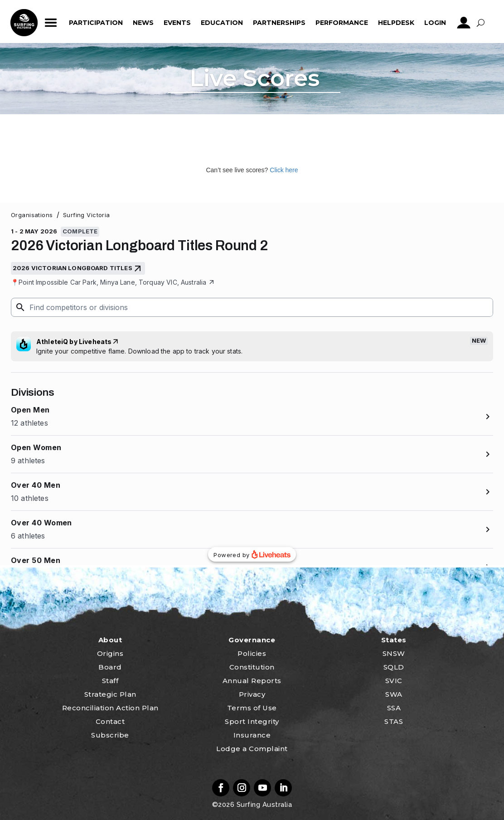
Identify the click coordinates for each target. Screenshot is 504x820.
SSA (394, 708)
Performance (342, 23)
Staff (110, 681)
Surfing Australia (263, 805)
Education (222, 23)
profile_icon (464, 23)
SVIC (394, 681)
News (143, 23)
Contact (110, 721)
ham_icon (51, 23)
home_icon (24, 23)
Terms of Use (252, 708)
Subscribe (110, 735)
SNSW (394, 653)
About (110, 640)
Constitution (252, 667)
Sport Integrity (252, 721)
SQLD (394, 667)
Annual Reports (252, 681)
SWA (394, 694)
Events (177, 23)
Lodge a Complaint (252, 749)
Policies (252, 653)
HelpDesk (396, 23)
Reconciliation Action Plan (110, 708)
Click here (284, 170)
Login (435, 23)
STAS (394, 721)
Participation (96, 23)
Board (110, 667)
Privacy (252, 694)
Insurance (252, 735)
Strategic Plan (110, 694)
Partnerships (279, 23)
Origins (110, 653)
